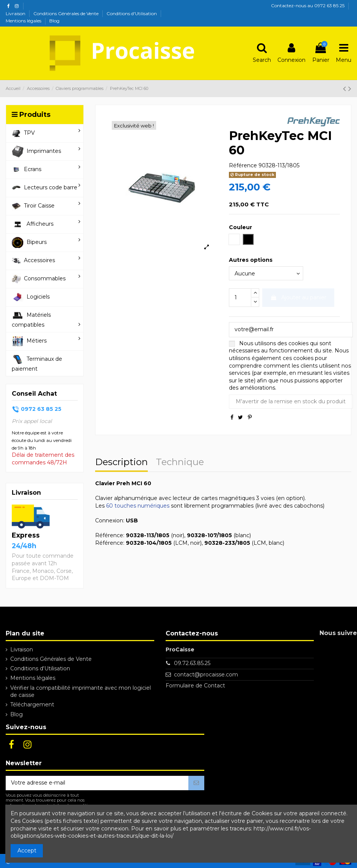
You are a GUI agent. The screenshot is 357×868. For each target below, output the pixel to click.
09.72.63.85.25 (192, 663)
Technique (180, 463)
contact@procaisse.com (206, 675)
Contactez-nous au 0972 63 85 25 (308, 6)
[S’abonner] (196, 783)
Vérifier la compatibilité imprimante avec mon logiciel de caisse (81, 692)
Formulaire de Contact (195, 686)
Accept (27, 851)
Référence (243, 165)
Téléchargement (32, 704)
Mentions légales (24, 21)
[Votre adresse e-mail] (97, 783)
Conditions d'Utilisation (132, 13)
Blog (54, 21)
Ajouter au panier (298, 297)
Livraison (16, 13)
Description (121, 463)
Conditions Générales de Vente (67, 13)
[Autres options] (266, 273)
